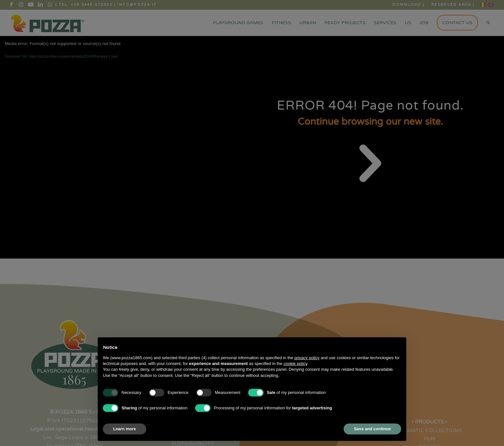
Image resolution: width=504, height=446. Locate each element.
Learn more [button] (125, 429)
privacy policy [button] (307, 358)
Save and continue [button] (372, 429)
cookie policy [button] (295, 364)
